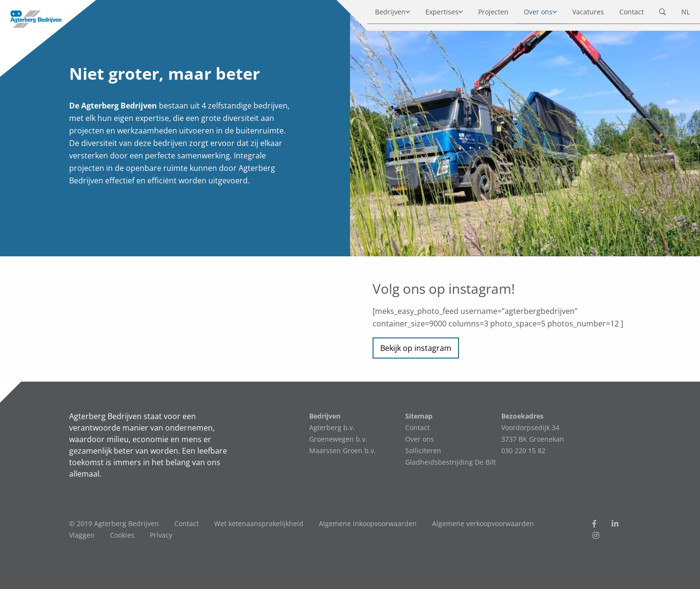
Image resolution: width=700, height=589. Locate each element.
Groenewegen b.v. (338, 439)
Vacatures (579, 14)
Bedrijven (381, 14)
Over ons (529, 14)
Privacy (161, 535)
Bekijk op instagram (416, 348)
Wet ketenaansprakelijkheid (259, 523)
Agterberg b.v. (332, 427)
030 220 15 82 (523, 451)
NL (676, 14)
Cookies (122, 535)
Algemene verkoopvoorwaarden (483, 523)
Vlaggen (82, 535)
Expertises (433, 14)
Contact (622, 14)
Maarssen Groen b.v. (343, 451)
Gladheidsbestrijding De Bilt (451, 462)
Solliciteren (423, 451)
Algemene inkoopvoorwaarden (368, 523)
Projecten (484, 14)
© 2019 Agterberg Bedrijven (114, 523)
